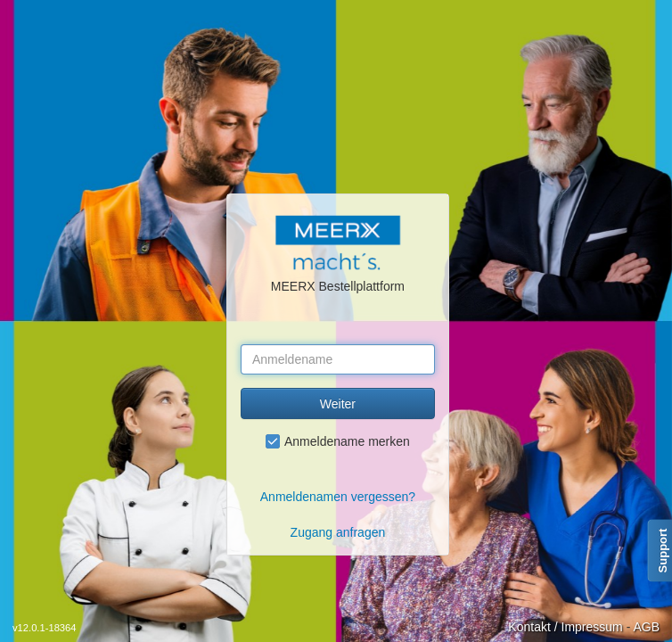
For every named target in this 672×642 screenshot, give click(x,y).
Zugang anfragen (338, 532)
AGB (646, 627)
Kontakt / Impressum (565, 627)
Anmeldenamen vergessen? (338, 497)
